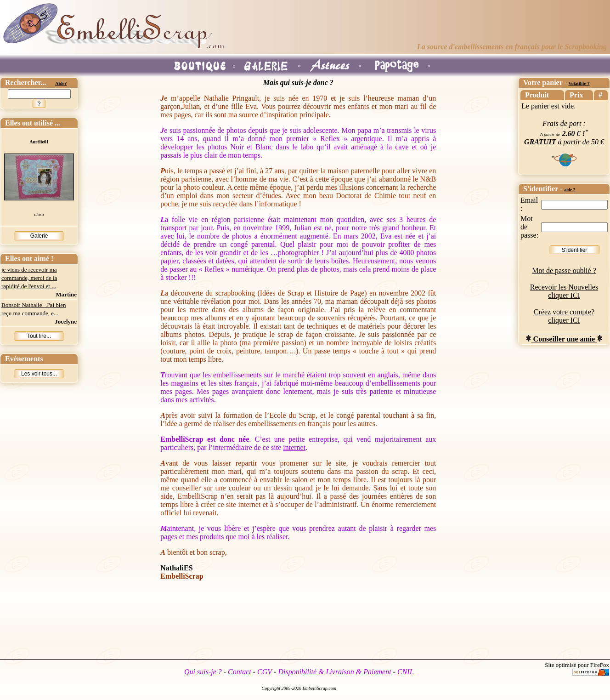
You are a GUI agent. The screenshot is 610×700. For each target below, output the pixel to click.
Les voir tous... (39, 374)
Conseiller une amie (564, 339)
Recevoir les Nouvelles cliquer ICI (564, 291)
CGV (265, 672)
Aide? (61, 83)
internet (294, 447)
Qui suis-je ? (203, 672)
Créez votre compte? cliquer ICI (564, 316)
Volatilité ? (579, 83)
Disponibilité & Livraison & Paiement (334, 672)
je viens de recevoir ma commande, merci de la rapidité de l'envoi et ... (29, 278)
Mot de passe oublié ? (564, 270)
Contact (240, 672)
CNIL (406, 672)
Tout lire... (39, 336)
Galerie (39, 236)
